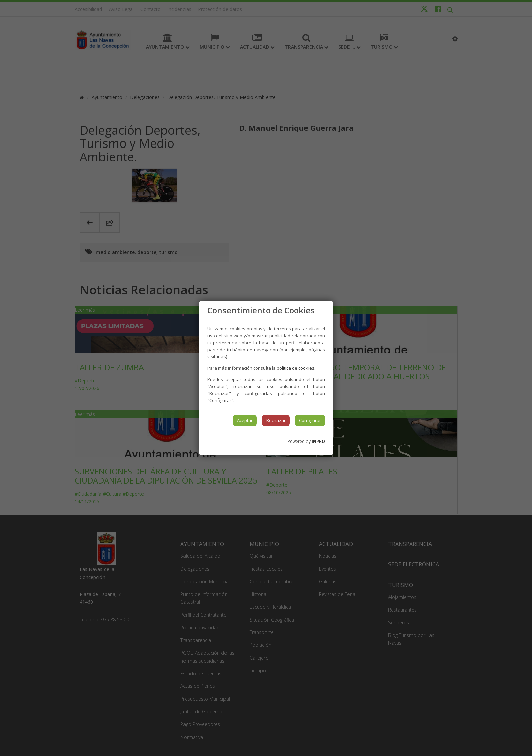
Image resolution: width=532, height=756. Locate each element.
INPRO (318, 441)
